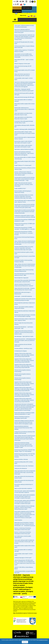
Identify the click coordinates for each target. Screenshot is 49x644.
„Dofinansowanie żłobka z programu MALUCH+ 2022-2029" (25, 571)
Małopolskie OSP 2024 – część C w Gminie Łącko (24, 60)
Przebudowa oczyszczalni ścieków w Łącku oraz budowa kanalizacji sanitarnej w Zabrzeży (25, 216)
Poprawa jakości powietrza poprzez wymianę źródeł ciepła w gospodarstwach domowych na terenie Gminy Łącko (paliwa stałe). (24, 205)
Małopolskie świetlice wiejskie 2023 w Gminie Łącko (25, 104)
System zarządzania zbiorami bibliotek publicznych (23, 345)
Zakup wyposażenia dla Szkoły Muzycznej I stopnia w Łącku (24, 477)
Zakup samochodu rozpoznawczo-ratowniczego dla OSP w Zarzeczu (22, 74)
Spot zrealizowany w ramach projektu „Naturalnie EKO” (23, 536)
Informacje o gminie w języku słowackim (29, 16)
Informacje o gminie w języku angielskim (34, 16)
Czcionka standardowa (16, 4)
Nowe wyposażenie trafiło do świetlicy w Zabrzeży (23, 550)
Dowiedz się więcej (43, 640)
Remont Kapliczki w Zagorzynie (21, 277)
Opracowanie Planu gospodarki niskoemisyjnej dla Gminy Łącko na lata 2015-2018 (25, 280)
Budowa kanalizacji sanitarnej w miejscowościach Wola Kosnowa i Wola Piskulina (23, 427)
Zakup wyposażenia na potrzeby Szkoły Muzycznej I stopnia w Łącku (23, 113)
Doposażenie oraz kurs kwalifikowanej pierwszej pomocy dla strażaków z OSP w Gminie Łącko (24, 55)
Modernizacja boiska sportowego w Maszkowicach (22, 293)
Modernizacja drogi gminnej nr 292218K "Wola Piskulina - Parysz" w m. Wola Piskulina (25, 450)
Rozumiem (25, 642)
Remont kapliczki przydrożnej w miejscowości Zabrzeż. (25, 311)
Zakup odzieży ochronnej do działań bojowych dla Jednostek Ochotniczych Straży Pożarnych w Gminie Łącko (25, 242)
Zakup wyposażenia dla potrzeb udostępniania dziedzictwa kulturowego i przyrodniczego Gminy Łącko (25, 472)
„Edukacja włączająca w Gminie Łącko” (23, 557)
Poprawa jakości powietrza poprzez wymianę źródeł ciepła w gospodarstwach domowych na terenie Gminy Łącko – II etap (24, 178)
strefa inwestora (17, 11)
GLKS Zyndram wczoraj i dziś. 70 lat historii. (24, 465)
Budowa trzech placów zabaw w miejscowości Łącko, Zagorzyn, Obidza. (25, 319)
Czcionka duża (18, 4)
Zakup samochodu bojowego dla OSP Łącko (24, 97)
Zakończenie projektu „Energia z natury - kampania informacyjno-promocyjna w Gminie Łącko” (25, 133)
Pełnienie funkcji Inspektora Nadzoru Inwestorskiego (23, 370)
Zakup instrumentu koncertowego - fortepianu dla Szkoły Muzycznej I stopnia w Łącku (25, 289)
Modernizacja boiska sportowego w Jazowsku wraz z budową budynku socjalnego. (25, 315)
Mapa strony (23, 15)
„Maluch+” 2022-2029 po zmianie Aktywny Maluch (24, 567)
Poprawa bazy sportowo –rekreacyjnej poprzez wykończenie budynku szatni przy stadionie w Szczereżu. (25, 340)
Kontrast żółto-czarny (35, 2)
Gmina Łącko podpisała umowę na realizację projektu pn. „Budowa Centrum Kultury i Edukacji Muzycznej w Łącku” (24, 507)
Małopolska (22, 636)
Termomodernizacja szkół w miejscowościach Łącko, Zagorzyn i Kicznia (25, 201)
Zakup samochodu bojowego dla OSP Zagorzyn (23, 66)
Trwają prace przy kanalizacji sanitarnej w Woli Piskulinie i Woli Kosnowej (25, 432)
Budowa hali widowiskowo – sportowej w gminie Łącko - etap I (24, 327)
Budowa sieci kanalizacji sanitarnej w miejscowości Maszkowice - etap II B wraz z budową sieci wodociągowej (24, 153)
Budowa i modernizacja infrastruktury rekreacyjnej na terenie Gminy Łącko (23, 528)
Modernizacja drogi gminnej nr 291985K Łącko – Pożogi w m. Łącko (25, 224)
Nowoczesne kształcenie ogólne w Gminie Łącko (24, 252)
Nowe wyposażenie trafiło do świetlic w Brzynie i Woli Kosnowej (25, 158)
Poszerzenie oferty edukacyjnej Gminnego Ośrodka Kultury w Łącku (24, 121)
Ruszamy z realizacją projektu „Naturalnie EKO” (25, 129)
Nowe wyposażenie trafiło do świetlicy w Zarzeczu (23, 100)
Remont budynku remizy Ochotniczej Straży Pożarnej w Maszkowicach (24, 270)
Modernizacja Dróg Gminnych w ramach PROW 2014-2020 (25, 256)
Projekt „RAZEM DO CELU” (20, 188)
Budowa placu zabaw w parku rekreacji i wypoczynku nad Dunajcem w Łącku (23, 142)
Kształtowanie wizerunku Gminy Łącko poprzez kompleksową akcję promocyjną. (25, 299)
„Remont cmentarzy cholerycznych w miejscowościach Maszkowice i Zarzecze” (24, 285)
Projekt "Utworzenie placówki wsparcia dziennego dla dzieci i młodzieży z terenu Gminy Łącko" (24, 184)
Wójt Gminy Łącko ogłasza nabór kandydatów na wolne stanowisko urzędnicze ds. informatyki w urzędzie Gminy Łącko (25, 496)
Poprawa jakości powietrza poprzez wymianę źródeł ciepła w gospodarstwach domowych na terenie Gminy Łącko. (24, 211)
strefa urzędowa (17, 8)
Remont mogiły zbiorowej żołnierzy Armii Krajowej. (24, 323)
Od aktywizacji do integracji (21, 350)
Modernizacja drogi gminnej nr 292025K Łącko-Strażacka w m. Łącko (25, 220)
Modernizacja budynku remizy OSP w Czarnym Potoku (25, 70)
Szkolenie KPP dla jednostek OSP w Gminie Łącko (24, 42)
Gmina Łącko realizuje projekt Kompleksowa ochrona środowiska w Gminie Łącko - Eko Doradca (24, 541)
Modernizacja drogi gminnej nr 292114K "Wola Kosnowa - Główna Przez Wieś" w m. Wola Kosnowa (25, 455)
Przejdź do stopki (24, 0)
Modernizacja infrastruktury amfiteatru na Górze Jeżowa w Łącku (25, 168)
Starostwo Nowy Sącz (17, 632)
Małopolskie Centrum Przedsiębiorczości (31, 632)
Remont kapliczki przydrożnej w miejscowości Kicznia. (25, 303)
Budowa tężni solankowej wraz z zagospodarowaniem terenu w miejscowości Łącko (24, 109)
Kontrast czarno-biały (33, 2)
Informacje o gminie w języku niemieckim (32, 16)
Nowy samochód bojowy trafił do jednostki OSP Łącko (24, 93)
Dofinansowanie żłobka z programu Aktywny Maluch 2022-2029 (24, 46)
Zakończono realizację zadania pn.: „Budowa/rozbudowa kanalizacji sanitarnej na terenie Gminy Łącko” (25, 30)
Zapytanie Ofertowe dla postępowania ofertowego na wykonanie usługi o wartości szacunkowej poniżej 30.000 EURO (24, 354)
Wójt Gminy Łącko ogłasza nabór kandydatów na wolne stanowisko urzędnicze (25, 491)
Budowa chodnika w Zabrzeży (21, 459)
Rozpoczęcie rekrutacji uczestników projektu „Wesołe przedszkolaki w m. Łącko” (24, 413)
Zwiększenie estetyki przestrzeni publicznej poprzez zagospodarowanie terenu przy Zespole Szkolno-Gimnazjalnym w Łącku (24, 422)
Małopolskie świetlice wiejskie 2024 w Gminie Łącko (25, 546)
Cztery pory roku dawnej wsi (21, 468)
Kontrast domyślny (30, 2)
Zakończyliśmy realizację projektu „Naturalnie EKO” (24, 126)
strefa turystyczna (27, 8)
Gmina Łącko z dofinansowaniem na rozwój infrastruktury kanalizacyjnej (24, 26)
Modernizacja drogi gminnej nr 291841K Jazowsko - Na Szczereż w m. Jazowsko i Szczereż (24, 233)
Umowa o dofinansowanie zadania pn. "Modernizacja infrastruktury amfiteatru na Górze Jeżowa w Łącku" (24, 173)
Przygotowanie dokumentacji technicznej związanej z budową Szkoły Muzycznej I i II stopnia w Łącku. (24, 332)
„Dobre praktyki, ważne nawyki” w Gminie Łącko (24, 78)
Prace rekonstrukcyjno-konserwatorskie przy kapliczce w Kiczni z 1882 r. (24, 274)
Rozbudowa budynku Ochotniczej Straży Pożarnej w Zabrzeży (23, 260)
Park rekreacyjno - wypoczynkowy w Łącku (24, 336)
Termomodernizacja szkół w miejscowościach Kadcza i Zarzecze (25, 138)
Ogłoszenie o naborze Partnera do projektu (24, 149)
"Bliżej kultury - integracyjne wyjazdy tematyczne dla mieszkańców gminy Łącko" (24, 89)
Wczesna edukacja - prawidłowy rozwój (23, 348)
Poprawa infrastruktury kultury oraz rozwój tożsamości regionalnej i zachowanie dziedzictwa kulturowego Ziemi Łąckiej (24, 196)
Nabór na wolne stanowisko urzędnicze (23, 488)
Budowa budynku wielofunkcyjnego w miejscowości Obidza (23, 191)
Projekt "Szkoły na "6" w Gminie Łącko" (23, 165)
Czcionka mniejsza (14, 4)
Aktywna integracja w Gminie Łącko (22, 63)
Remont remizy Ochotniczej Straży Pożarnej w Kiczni (24, 237)
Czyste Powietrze (18, 520)
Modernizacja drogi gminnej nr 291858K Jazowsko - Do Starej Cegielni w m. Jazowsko (25, 228)
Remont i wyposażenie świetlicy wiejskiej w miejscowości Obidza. (24, 307)
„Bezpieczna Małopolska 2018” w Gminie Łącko (24, 462)
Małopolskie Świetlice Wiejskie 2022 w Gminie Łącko (25, 162)
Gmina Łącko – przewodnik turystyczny (23, 296)
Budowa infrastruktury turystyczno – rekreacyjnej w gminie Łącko (22, 417)
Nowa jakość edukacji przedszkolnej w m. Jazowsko (24, 485)
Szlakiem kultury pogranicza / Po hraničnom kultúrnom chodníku (24, 50)
